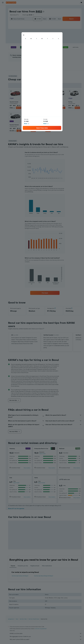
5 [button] (28, 38)
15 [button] (39, 42)
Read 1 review (42, 454)
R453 (39, 11)
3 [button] (20, 38)
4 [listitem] (26, 128)
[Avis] (29, 478)
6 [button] (31, 38)
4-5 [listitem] (19, 105)
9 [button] (16, 42)
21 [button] (35, 46)
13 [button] (31, 42)
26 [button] (27, 50)
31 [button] (20, 54)
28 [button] (35, 50)
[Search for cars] (3, 15)
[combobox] (14, 15)
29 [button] (39, 50)
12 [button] (28, 42)
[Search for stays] (3, 11)
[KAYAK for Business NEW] (3, 26)
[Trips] (3, 31)
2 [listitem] (44, 105)
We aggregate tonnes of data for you (46, 636)
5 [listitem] (11, 105)
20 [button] (31, 46)
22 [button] (39, 46)
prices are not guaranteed (41, 629)
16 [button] (16, 46)
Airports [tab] (13, 566)
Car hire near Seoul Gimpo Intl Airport (44, 576)
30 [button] (16, 54)
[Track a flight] (3, 23)
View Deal (19, 108)
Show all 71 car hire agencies (16, 509)
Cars (17, 619)
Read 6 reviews (42, 483)
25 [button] (24, 50)
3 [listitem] (14, 105)
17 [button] (20, 46)
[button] (3, 3)
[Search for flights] (3, 8)
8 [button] (39, 38)
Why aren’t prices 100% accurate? (46, 639)
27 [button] (31, 50)
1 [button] (39, 34)
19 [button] (28, 46)
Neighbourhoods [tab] (35, 566)
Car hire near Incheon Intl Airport (20, 576)
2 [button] (16, 38)
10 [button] (20, 42)
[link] (45, 293)
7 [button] (35, 38)
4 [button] (24, 38)
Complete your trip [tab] (23, 566)
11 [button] (24, 42)
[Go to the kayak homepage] (11, 3)
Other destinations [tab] (47, 566)
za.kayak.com (11, 619)
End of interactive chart (27, 178)
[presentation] (44, 12)
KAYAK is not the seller (46, 633)
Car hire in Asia (23, 619)
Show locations (27, 468)
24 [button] (20, 50)
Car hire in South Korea (34, 619)
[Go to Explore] (3, 19)
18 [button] (24, 46)
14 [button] (35, 42)
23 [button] (16, 50)
